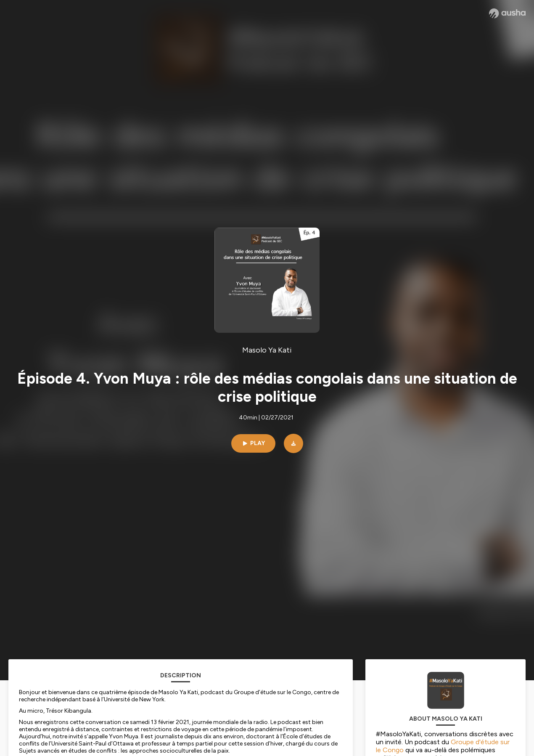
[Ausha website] (507, 13)
